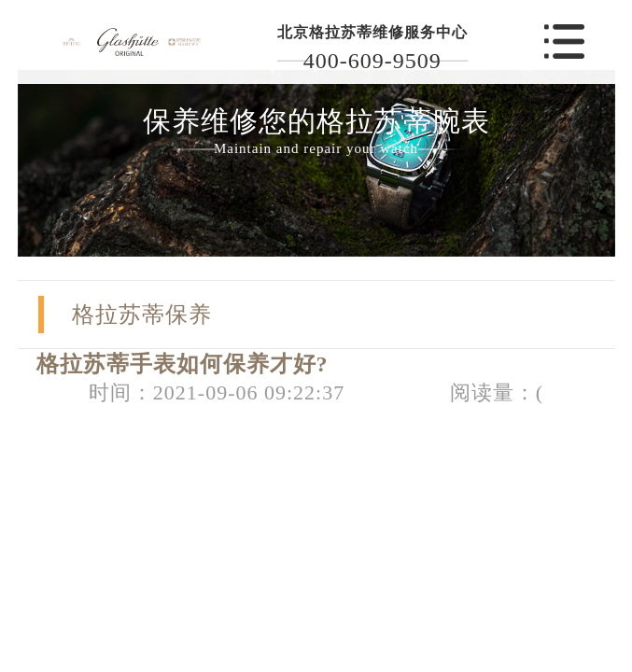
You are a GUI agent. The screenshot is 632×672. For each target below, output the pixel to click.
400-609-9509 (372, 61)
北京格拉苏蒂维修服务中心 (372, 32)
